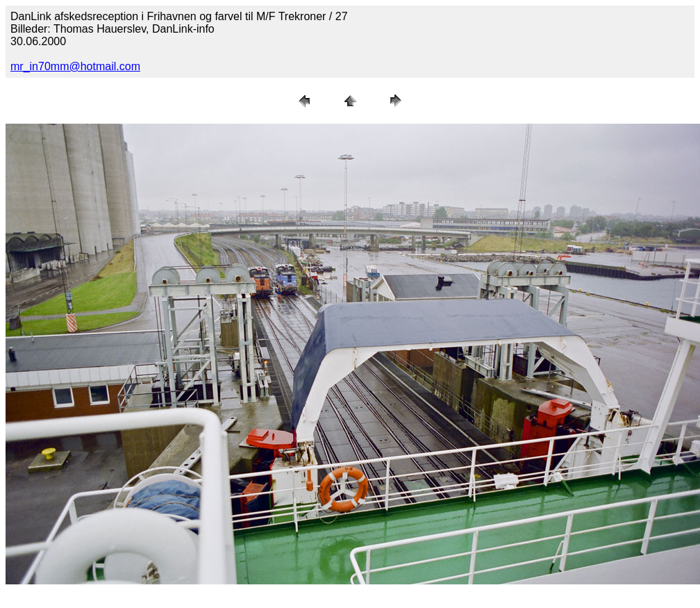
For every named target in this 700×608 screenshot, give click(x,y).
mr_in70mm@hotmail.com (75, 66)
